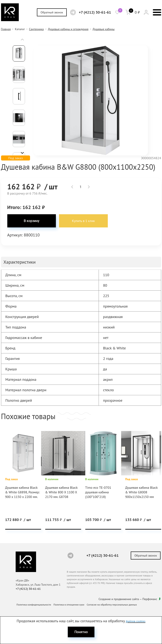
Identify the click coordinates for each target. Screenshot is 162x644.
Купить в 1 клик (82, 221)
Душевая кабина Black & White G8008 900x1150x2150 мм (142, 492)
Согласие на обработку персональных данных (112, 604)
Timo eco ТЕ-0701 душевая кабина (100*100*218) (98, 492)
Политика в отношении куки (69, 604)
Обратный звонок (52, 12)
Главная (6, 29)
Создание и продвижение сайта (119, 599)
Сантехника (36, 29)
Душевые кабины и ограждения (68, 29)
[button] (22, 40)
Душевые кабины (104, 29)
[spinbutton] (81, 187)
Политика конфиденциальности (34, 604)
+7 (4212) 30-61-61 (95, 12)
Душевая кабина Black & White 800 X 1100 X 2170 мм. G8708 (62, 492)
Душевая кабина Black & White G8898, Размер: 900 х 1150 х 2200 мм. (23, 492)
